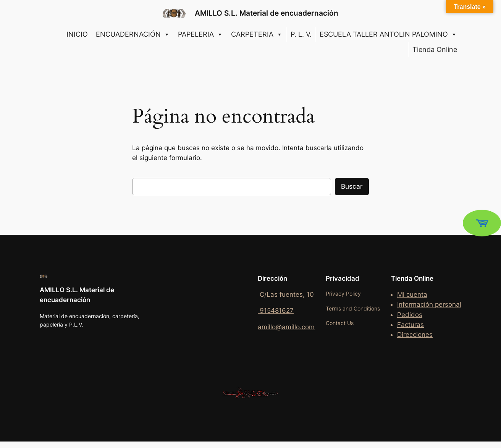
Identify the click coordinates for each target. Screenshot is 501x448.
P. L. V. (301, 34)
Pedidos (410, 315)
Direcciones (415, 335)
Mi (402, 294)
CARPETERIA (257, 34)
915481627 (276, 311)
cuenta (417, 294)
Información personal (429, 304)
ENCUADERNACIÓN (133, 34)
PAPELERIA (200, 34)
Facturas (410, 325)
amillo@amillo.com (286, 327)
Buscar (352, 186)
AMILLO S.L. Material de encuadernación (267, 13)
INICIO (77, 34)
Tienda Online (435, 49)
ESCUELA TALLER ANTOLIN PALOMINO (388, 34)
